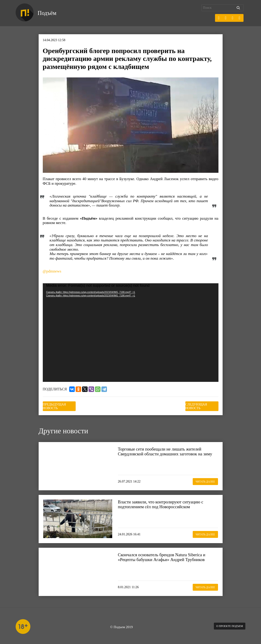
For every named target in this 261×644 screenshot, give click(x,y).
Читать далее (201, 479)
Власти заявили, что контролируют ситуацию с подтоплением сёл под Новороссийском (166, 502)
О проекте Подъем (226, 625)
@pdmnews (52, 271)
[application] (131, 333)
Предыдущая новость (66, 405)
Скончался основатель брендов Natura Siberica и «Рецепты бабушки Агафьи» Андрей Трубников (167, 555)
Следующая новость (195, 405)
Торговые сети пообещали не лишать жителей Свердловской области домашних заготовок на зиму (166, 452)
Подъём (50, 13)
